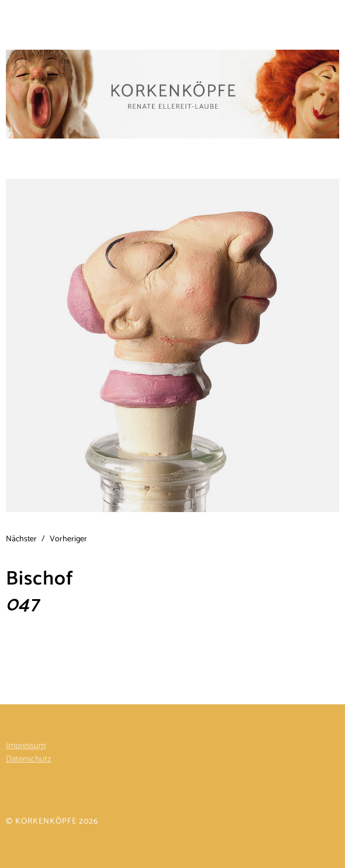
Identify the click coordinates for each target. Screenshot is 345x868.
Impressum (26, 746)
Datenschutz (29, 759)
